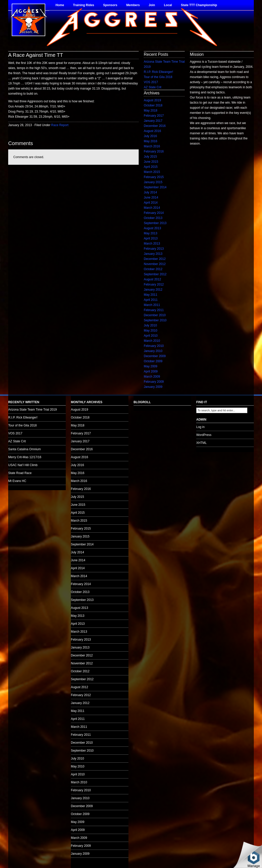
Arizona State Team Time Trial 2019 (32, 410)
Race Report (60, 125)
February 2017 (154, 116)
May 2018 (151, 111)
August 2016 (152, 131)
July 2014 (150, 192)
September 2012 (155, 274)
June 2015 (151, 162)
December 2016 (155, 126)
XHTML (201, 443)
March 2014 (152, 208)
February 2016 (154, 151)
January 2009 (153, 387)
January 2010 (153, 351)
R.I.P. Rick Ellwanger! (159, 72)
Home (60, 5)
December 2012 (155, 259)
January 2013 (153, 254)
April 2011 (151, 300)
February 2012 (154, 284)
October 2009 (153, 361)
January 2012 (153, 290)
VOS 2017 (151, 82)
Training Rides (84, 5)
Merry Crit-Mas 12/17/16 (25, 457)
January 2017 (153, 121)
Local (168, 5)
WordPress (204, 435)
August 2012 (152, 279)
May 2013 (151, 233)
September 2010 (155, 320)
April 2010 (151, 336)
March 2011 (152, 305)
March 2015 (152, 172)
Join (152, 5)
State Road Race (20, 473)
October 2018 (153, 105)
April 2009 (151, 371)
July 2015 (150, 157)
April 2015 (151, 167)
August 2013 (152, 228)
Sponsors (110, 5)
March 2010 (152, 341)
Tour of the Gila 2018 (158, 77)
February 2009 (154, 382)
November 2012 (155, 264)
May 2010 (151, 331)
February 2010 (154, 346)
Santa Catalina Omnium (24, 449)
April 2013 (151, 238)
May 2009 (151, 366)
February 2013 (154, 249)
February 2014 (154, 213)
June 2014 (151, 197)
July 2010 (150, 325)
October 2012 (153, 269)
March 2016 (152, 146)
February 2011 (154, 310)
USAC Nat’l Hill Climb (23, 465)
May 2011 (151, 295)
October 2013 (153, 218)
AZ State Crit (153, 87)
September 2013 (155, 223)
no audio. (38, 263)
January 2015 (153, 182)
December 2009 (155, 356)
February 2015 (154, 177)
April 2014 (151, 203)
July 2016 (150, 136)
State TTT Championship (199, 5)
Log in (200, 427)
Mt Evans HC (17, 481)
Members (133, 5)
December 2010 (155, 315)
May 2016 (151, 141)
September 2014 (155, 187)
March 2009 (152, 377)
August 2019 (152, 100)
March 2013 (152, 244)
